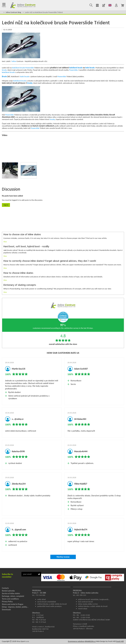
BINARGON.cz (90, 641)
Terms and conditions (10, 599)
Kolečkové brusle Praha (23, 5)
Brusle (4, 76)
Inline (14, 61)
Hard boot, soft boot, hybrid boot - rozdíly (26, 247)
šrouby (30, 83)
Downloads (6, 610)
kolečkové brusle (19, 68)
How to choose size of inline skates (22, 235)
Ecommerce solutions (76, 641)
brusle (4, 70)
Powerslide (30, 68)
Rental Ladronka (8, 591)
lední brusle (90, 68)
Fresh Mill (120, 641)
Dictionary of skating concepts (20, 285)
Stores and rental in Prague (13, 604)
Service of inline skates (11, 593)
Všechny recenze (63, 557)
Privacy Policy (7, 602)
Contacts (5, 588)
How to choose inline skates (18, 273)
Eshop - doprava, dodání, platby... (15, 607)
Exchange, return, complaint (13, 596)
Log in (6, 205)
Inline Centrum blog (13, 12)
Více (5, 242)
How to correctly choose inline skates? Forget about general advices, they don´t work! (50, 261)
